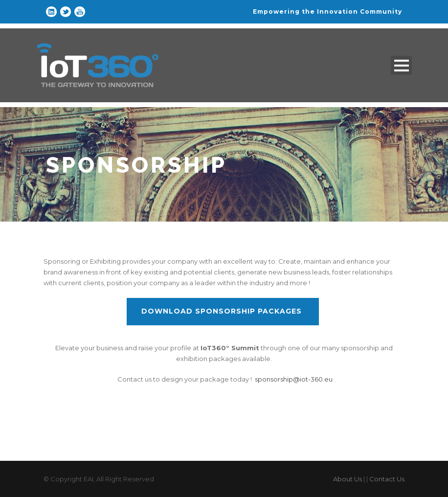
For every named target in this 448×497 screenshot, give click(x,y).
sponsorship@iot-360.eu (294, 379)
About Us (347, 479)
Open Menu (401, 65)
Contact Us (387, 479)
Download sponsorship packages (223, 311)
